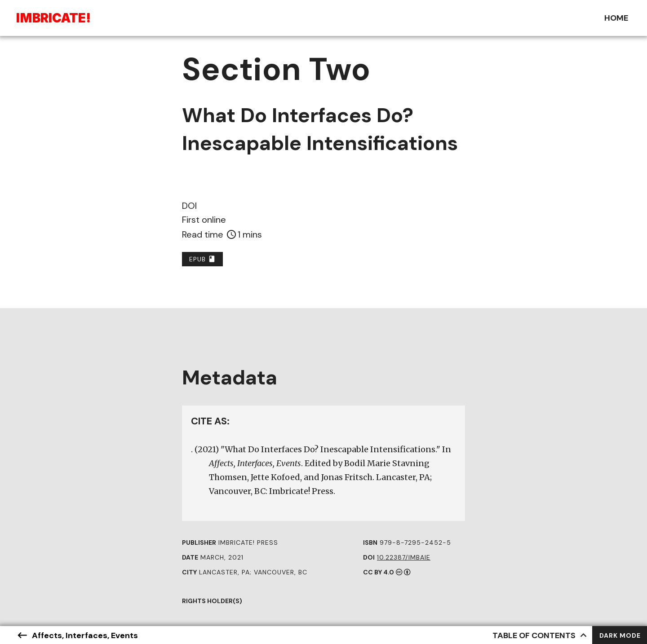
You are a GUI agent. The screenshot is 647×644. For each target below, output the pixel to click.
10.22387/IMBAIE (404, 557)
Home (616, 18)
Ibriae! (53, 18)
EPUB (202, 259)
